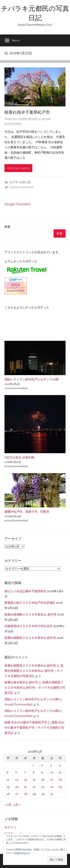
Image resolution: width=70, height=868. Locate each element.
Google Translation (17, 204)
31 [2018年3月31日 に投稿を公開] (52, 794)
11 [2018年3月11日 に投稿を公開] (60, 772)
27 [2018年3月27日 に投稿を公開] (17, 794)
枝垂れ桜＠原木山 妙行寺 (21, 682)
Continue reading (18, 168)
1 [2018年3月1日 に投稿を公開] (33, 765)
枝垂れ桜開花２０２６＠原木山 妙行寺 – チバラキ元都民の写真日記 (35, 688)
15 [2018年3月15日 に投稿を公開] (34, 780)
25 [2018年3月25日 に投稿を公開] (60, 787)
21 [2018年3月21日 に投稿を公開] (25, 787)
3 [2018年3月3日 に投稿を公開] (51, 765)
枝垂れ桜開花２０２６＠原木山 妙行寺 (30, 638)
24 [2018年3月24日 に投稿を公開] (52, 787)
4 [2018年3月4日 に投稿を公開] (60, 765)
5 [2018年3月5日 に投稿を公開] (7, 772)
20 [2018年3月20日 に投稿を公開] (17, 787)
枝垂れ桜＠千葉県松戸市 (27, 112)
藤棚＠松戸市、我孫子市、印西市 (27, 512)
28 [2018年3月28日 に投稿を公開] (26, 794)
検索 (7, 227)
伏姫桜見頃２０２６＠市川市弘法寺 (28, 626)
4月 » (17, 805)
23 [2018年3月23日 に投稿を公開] (43, 787)
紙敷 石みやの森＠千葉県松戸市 (26, 722)
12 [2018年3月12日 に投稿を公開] (8, 780)
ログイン (10, 827)
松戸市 (14, 182)
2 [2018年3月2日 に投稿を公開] (42, 765)
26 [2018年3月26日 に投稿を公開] (8, 794)
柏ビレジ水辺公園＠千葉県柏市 (25, 591)
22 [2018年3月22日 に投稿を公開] (34, 787)
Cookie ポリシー (22, 853)
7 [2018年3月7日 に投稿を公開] (25, 772)
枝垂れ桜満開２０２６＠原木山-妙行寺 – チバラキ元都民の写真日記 (34, 671)
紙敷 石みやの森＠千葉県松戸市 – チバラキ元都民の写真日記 (34, 728)
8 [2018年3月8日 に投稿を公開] (34, 772)
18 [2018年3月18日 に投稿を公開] (60, 780)
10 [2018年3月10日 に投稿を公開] (52, 772)
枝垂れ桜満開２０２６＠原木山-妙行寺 (31, 614)
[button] (56, 860)
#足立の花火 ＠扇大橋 (19, 457)
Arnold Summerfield (18, 704)
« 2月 (8, 805)
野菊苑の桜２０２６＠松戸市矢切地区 (30, 603)
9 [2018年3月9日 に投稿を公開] (42, 772)
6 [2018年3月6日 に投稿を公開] (16, 772)
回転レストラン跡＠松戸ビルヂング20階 (32, 379)
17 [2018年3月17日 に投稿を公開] (52, 780)
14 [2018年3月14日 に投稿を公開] (26, 780)
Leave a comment (22, 187)
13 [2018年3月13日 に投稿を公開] (17, 780)
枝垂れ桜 (25, 182)
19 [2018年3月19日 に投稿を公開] (8, 787)
